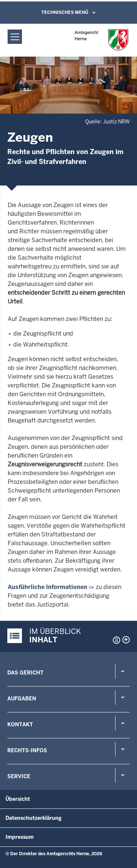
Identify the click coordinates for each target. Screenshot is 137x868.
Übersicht (18, 799)
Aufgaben (22, 699)
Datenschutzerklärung (34, 818)
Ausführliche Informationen (47, 587)
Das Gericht (25, 673)
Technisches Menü (65, 12)
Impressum (20, 837)
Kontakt (20, 724)
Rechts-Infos (27, 750)
